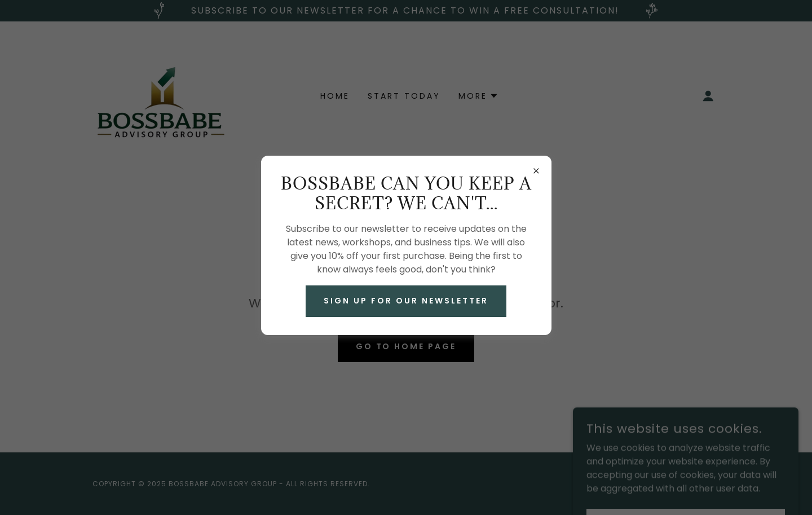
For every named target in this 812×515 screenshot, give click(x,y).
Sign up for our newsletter (406, 301)
